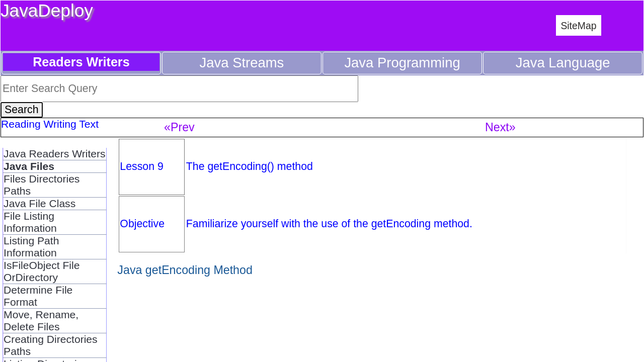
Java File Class (39, 203)
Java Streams (242, 63)
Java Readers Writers (55, 154)
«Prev (179, 127)
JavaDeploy (47, 10)
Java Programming (402, 63)
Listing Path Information (31, 247)
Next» (500, 127)
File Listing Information (30, 222)
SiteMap (578, 26)
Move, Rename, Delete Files (41, 321)
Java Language (563, 63)
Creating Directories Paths (51, 345)
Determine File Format (38, 296)
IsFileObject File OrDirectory (42, 271)
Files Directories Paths (42, 185)
